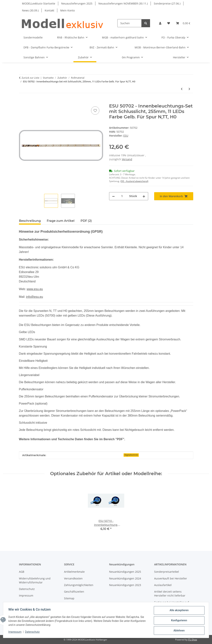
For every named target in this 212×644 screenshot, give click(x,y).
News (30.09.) (30, 10)
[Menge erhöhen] (144, 196)
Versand (127, 159)
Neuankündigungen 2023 (125, 585)
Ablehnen (178, 631)
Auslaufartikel (163, 585)
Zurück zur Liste (30, 78)
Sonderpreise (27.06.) (167, 3)
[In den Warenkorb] (22, 101)
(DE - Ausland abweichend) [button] (134, 181)
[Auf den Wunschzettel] (95, 111)
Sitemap (69, 598)
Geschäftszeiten (74, 592)
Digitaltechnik (131, 455)
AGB (22, 572)
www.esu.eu (35, 289)
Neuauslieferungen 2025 (77, 3)
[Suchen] (129, 23)
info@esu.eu (35, 297)
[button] (160, 23)
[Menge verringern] (113, 196)
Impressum (16, 632)
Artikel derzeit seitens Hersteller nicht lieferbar (170, 594)
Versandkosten (73, 578)
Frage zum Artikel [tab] (61, 221)
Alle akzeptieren (178, 611)
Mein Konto (68, 10)
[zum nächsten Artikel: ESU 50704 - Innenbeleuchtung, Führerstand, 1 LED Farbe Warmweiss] (189, 89)
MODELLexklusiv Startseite (39, 3)
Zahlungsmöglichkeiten (79, 585)
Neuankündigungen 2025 (125, 572)
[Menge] (122, 196)
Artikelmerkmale (74, 572)
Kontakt (49, 10)
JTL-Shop (192, 640)
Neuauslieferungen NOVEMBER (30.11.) (123, 3)
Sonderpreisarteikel (167, 572)
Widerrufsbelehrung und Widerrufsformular (35, 580)
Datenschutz (33, 632)
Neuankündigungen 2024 (125, 578)
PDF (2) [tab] (86, 221)
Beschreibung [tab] (30, 221)
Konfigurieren (178, 621)
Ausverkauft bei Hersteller (171, 578)
